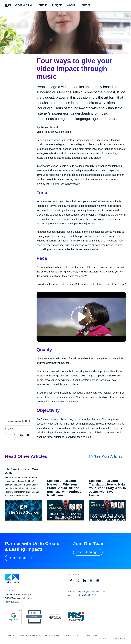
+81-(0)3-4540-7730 (87, 595)
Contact (85, 5)
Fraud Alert (92, 636)
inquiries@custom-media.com (91, 592)
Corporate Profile (30, 636)
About (71, 5)
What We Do (23, 5)
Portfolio (42, 5)
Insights (57, 5)
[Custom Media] (8, 5)
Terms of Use (52, 636)
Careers (10, 636)
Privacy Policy (73, 636)
